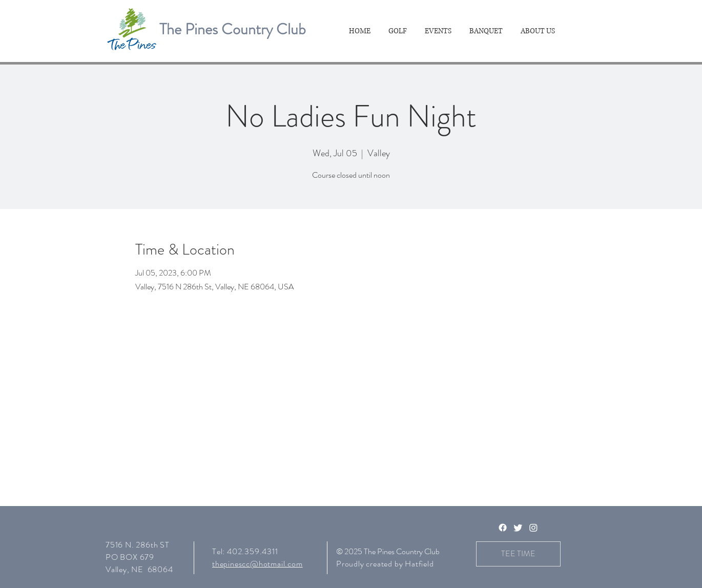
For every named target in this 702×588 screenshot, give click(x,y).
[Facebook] (503, 528)
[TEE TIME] (518, 554)
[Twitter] (518, 528)
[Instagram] (533, 528)
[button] (399, 31)
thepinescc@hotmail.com (257, 564)
